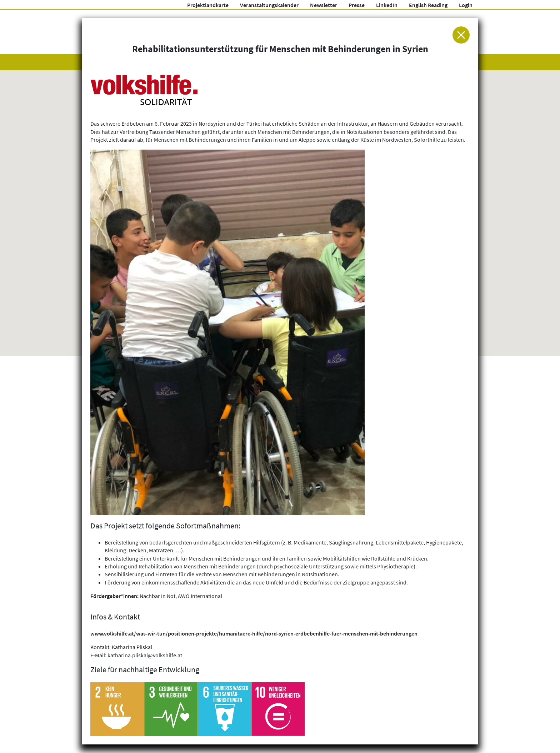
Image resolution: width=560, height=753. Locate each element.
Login (466, 5)
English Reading (428, 5)
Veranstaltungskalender (269, 5)
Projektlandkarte (208, 5)
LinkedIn (387, 5)
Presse (357, 5)
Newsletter (324, 5)
